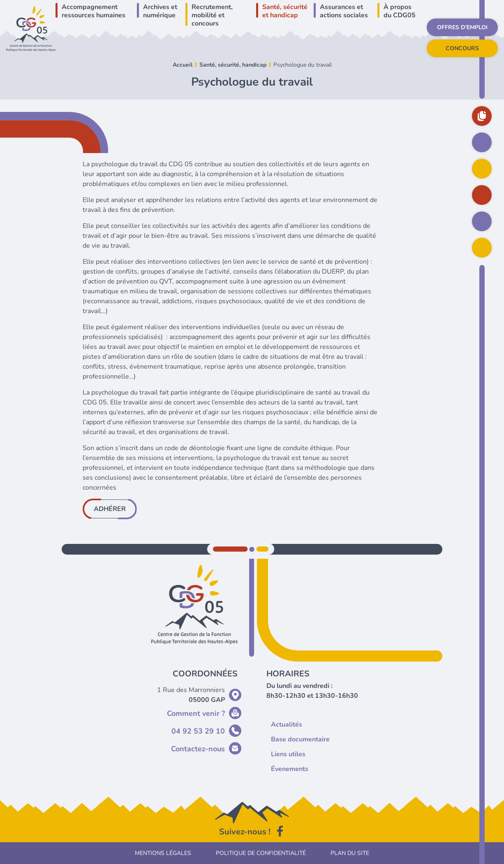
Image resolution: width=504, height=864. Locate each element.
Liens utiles (284, 754)
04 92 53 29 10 (198, 731)
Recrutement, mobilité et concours (212, 15)
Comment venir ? (196, 713)
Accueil (183, 65)
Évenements (285, 769)
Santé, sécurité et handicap (285, 11)
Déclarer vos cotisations (482, 195)
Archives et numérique (160, 11)
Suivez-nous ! (245, 832)
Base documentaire (482, 116)
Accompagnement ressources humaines (94, 11)
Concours (462, 48)
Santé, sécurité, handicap (233, 65)
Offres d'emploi (462, 27)
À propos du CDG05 (400, 11)
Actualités (482, 142)
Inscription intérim (482, 221)
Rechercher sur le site (482, 248)
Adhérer (110, 509)
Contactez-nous (198, 749)
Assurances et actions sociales (344, 11)
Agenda (482, 169)
